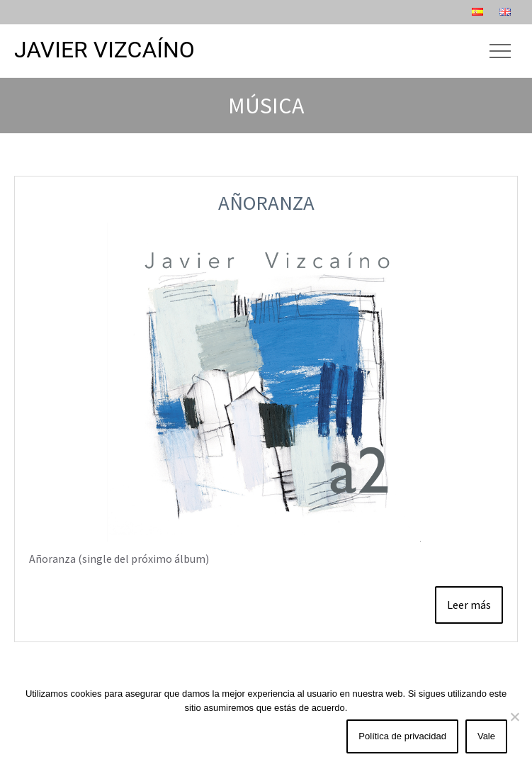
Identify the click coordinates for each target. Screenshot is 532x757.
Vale (486, 736)
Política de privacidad (402, 736)
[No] (514, 717)
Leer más (469, 605)
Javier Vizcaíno (104, 50)
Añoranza (266, 203)
